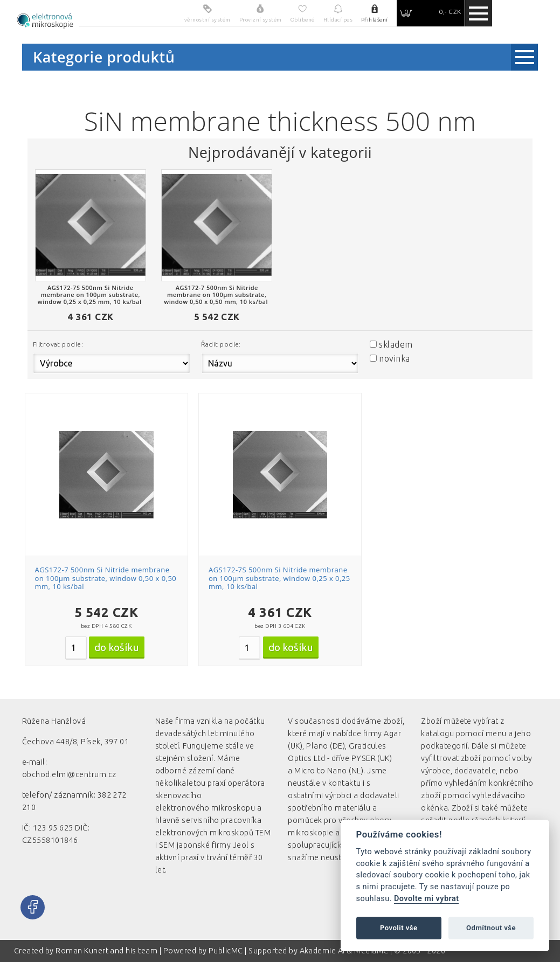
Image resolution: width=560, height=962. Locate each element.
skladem (396, 344)
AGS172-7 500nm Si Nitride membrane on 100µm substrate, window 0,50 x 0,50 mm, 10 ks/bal (106, 578)
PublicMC (226, 951)
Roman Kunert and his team (107, 951)
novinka (394, 358)
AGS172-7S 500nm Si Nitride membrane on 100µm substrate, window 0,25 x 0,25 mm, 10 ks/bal (279, 578)
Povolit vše (399, 928)
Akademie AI (322, 951)
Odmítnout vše (491, 928)
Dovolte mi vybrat (426, 899)
